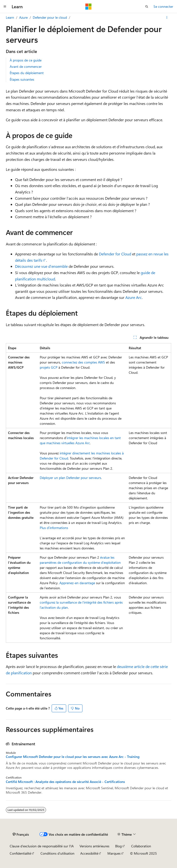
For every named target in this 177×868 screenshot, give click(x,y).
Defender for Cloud (115, 254)
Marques (114, 853)
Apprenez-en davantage (77, 583)
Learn (10, 17)
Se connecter (163, 6)
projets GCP (49, 367)
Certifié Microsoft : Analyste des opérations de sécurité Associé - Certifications (65, 782)
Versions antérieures (94, 846)
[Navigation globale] (5, 7)
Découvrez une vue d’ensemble (41, 266)
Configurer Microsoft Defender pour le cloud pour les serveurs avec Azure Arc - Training (73, 757)
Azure (23, 17)
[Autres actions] (167, 17)
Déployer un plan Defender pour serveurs (70, 478)
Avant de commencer (26, 66)
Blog (118, 846)
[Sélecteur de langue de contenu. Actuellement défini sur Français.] (21, 834)
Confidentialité (20, 853)
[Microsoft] (88, 7)
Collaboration (141, 846)
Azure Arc (134, 297)
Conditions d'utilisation (57, 853)
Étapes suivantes (22, 79)
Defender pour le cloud (50, 17)
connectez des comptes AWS (83, 362)
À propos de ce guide (26, 60)
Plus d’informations (54, 528)
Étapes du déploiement (27, 73)
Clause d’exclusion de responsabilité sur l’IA (42, 846)
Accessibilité (89, 853)
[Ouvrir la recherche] (147, 7)
